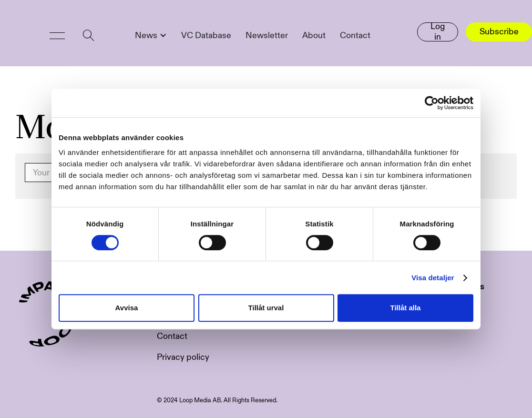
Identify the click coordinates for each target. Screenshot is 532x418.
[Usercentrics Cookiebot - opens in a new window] (432, 103)
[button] (57, 36)
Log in (438, 32)
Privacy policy (183, 357)
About (314, 36)
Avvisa (127, 308)
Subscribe (499, 32)
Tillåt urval (266, 308)
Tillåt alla (406, 308)
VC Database (206, 36)
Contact (355, 36)
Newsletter (267, 36)
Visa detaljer (433, 278)
